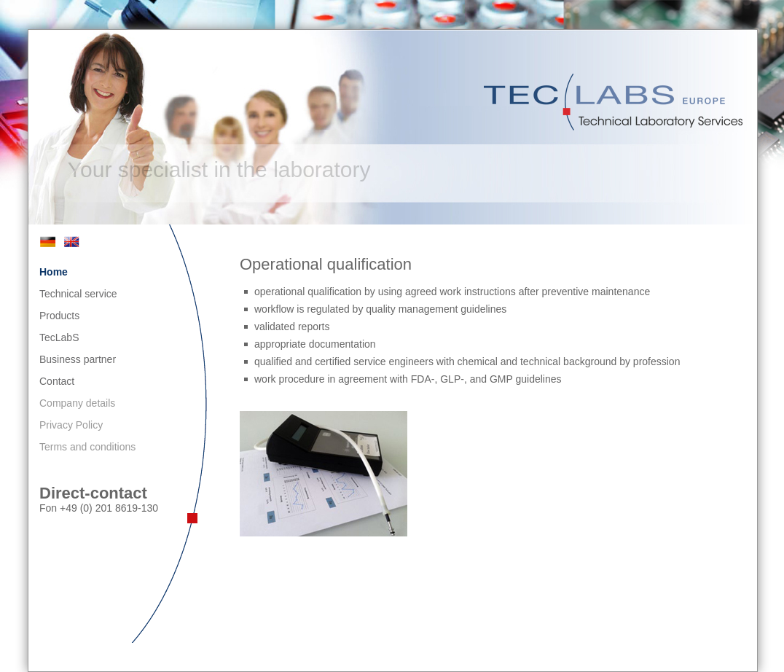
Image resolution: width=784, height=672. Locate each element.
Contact (57, 381)
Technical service (78, 294)
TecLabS (59, 337)
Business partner (78, 359)
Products (59, 316)
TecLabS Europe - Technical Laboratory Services (615, 102)
